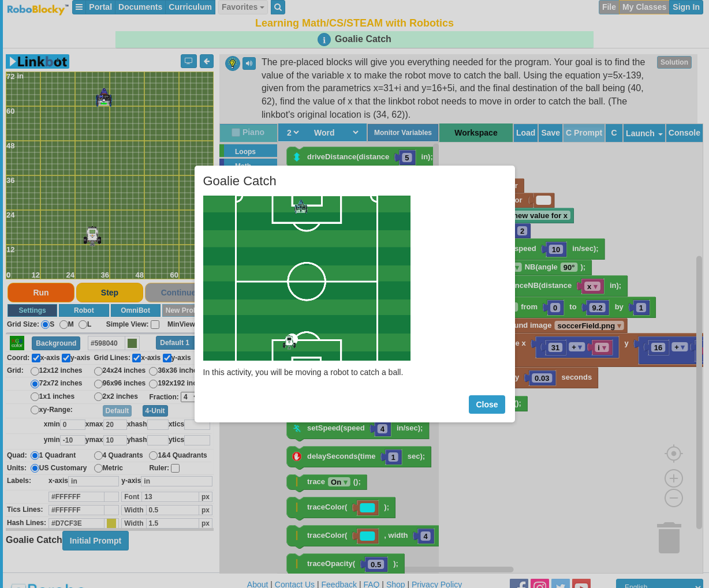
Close (487, 405)
